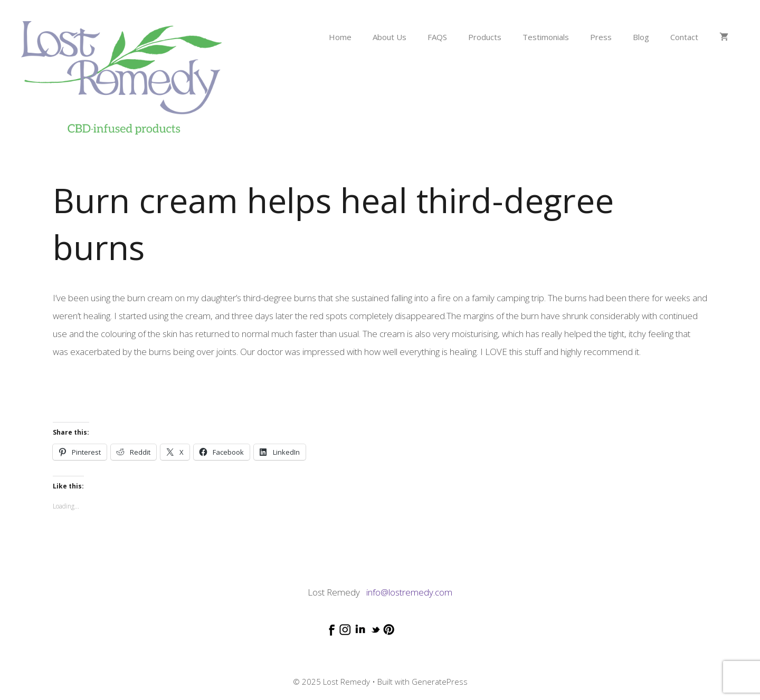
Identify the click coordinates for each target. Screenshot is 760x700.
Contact (684, 37)
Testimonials (546, 37)
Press (601, 37)
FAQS (437, 37)
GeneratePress (440, 682)
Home (340, 37)
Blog (641, 37)
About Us (389, 37)
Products (485, 37)
